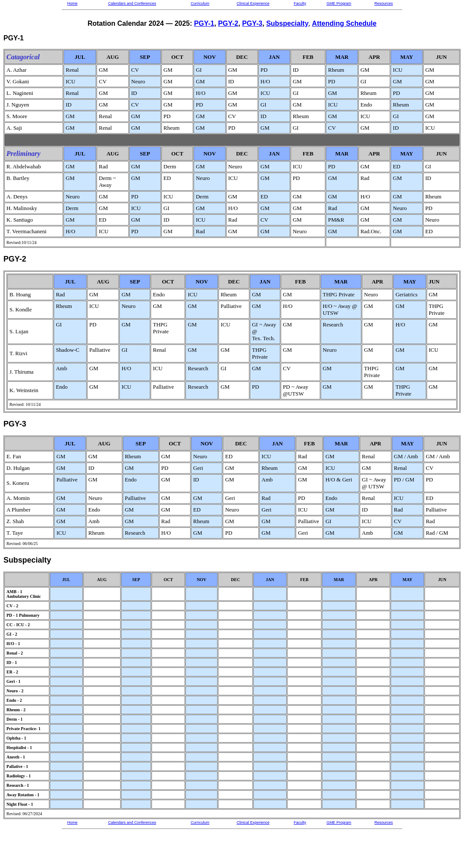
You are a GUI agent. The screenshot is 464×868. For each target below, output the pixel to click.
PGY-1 (204, 23)
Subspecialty (287, 23)
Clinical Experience (253, 3)
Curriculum (200, 3)
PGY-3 (252, 23)
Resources (384, 3)
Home (73, 3)
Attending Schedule (344, 23)
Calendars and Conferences (132, 3)
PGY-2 (228, 23)
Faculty (300, 3)
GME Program (339, 3)
